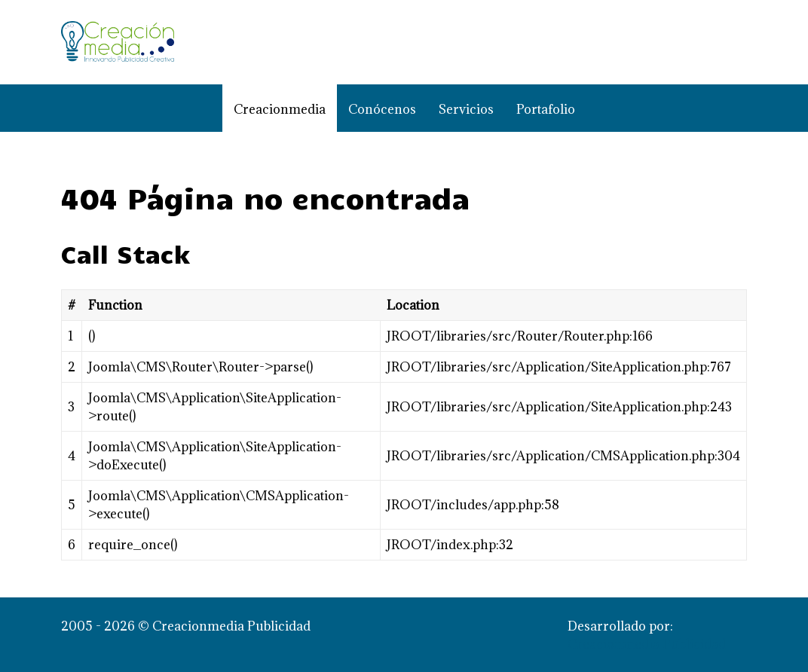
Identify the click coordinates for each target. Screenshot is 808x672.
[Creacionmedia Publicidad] (118, 42)
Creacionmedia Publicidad (647, 644)
